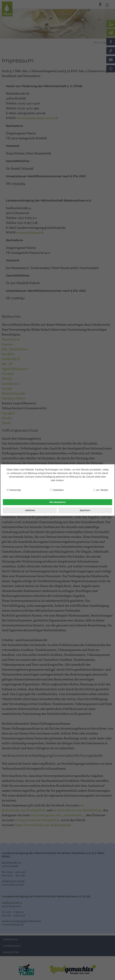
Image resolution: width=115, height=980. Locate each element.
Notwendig (14, 490)
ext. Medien (101, 490)
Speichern (85, 510)
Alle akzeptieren (57, 502)
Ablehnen (30, 510)
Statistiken (57, 490)
